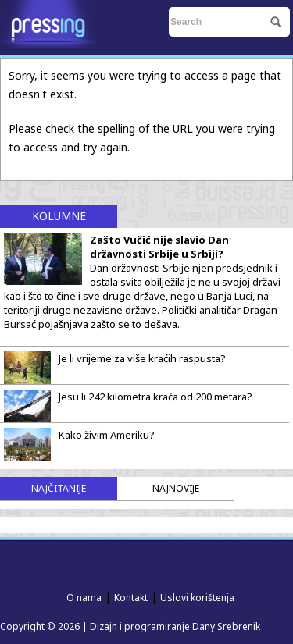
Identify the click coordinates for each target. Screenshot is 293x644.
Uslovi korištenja (197, 598)
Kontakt (131, 598)
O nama (84, 598)
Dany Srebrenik (226, 626)
